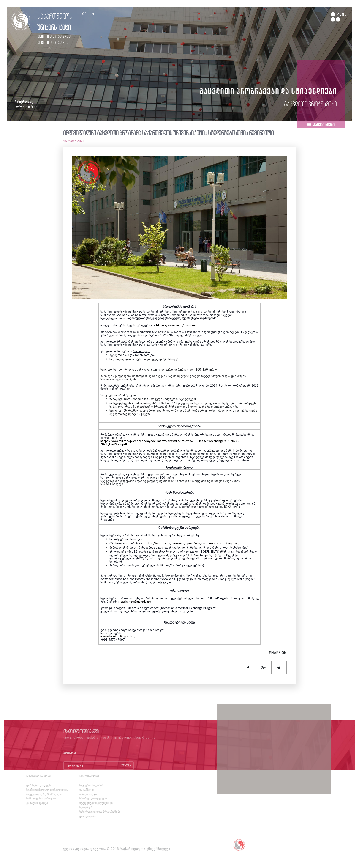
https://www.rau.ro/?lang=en (176, 325)
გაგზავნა (126, 773)
